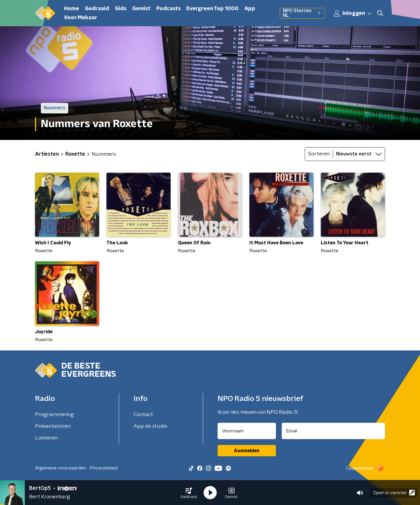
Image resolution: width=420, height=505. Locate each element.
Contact (143, 415)
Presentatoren (53, 426)
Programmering (54, 415)
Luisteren (46, 438)
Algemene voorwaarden (61, 468)
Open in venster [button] (394, 493)
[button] (189, 493)
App (250, 9)
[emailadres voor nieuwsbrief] (334, 431)
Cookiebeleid (359, 468)
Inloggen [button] (353, 13)
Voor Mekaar (80, 18)
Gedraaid (97, 9)
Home (71, 9)
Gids (121, 9)
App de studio (150, 426)
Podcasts (168, 9)
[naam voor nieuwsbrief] (247, 431)
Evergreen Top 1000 (212, 9)
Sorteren (319, 154)
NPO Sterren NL (302, 13)
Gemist (141, 9)
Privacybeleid (104, 468)
